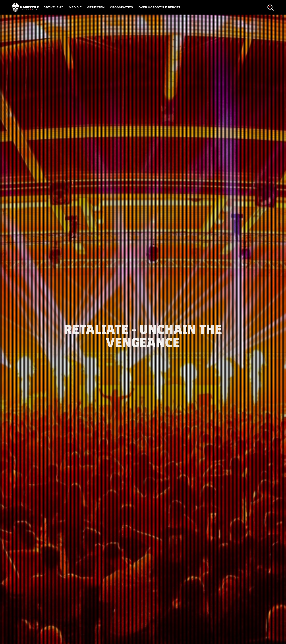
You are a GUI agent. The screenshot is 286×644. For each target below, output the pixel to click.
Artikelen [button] (52, 7)
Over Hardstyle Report (159, 7)
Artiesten (96, 7)
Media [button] (74, 7)
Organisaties (121, 7)
